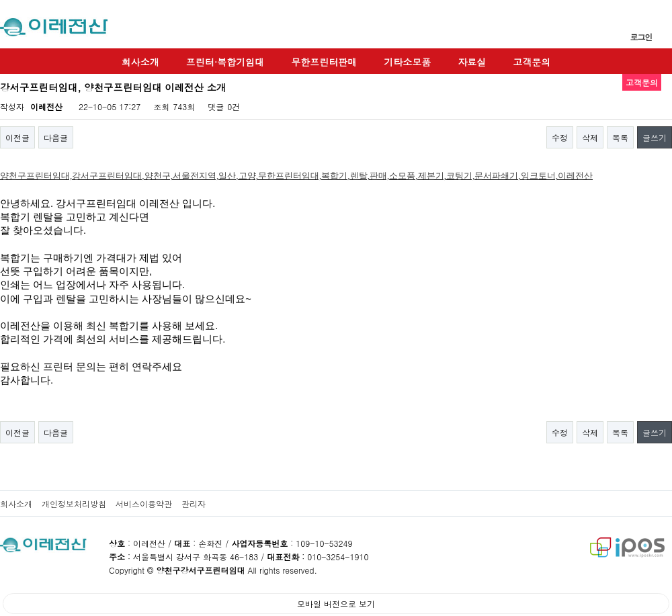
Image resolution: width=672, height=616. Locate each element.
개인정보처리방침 (74, 503)
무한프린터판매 (324, 62)
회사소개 (140, 62)
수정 (560, 137)
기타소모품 (407, 62)
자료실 (472, 62)
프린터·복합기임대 (225, 62)
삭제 (590, 137)
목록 (620, 137)
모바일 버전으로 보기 (336, 604)
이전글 (17, 137)
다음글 (56, 137)
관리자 (194, 503)
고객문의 (532, 62)
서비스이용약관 (144, 503)
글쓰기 (655, 137)
